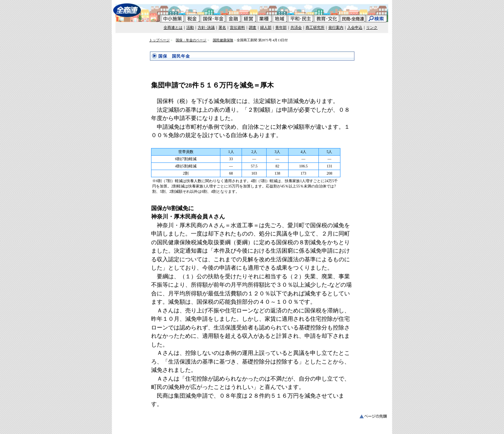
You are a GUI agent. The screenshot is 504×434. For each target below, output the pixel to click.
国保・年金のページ (191, 40)
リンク (372, 27)
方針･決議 (206, 27)
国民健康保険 (223, 40)
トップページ (159, 40)
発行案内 (336, 27)
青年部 (281, 27)
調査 (253, 27)
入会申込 (355, 27)
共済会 (296, 27)
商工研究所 (315, 27)
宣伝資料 (237, 27)
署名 (222, 27)
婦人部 (266, 27)
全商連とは (173, 27)
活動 (190, 27)
